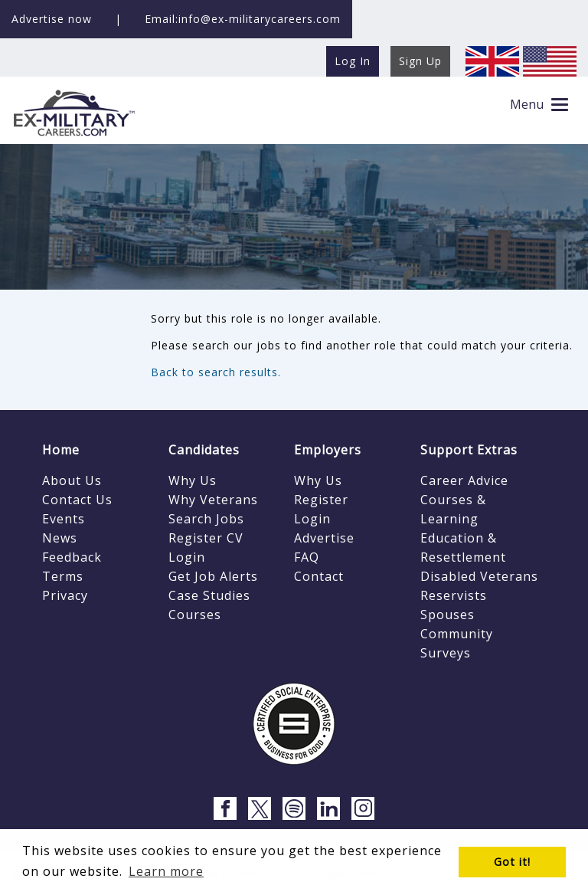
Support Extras (469, 450)
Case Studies (209, 595)
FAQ (307, 557)
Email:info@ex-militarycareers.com (243, 19)
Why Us (193, 480)
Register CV (206, 538)
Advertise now (52, 19)
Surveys (446, 653)
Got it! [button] (512, 862)
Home (61, 450)
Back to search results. (216, 372)
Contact (319, 576)
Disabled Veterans (479, 576)
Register (321, 500)
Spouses (448, 615)
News (60, 538)
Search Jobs (206, 519)
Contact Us (77, 500)
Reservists (454, 595)
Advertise (324, 538)
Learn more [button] (166, 871)
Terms (63, 576)
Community (457, 634)
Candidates (204, 450)
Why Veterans (213, 500)
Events (64, 519)
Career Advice (464, 480)
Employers (328, 450)
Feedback (72, 557)
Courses (195, 615)
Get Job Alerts (213, 576)
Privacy (65, 595)
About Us (72, 480)
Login (187, 557)
